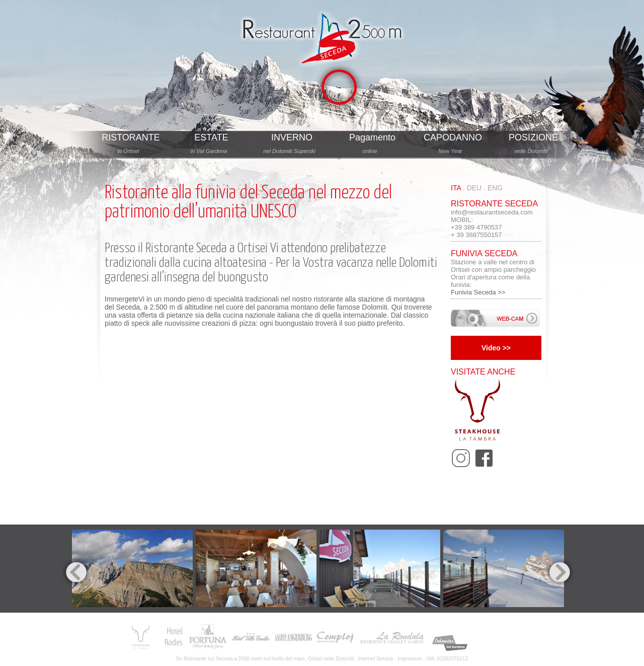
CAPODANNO (453, 137)
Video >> (496, 348)
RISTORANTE (131, 137)
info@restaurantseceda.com (492, 212)
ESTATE (211, 137)
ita (456, 188)
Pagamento (372, 137)
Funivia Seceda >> (478, 292)
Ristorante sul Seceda (208, 659)
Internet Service (376, 659)
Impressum (410, 659)
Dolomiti (345, 659)
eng (495, 188)
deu (474, 188)
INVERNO (292, 137)
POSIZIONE (533, 137)
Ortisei (253, 248)
